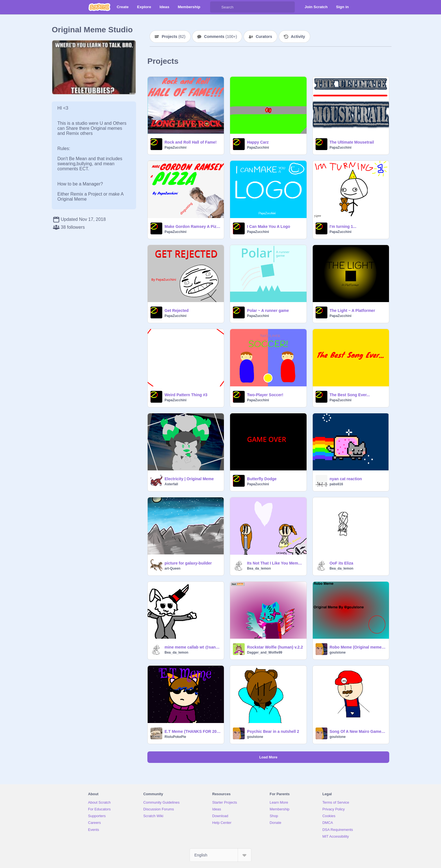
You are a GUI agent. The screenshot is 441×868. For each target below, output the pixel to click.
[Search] (216, 7)
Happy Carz (258, 142)
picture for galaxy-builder (188, 563)
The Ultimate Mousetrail (352, 142)
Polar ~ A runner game (268, 311)
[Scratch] (99, 7)
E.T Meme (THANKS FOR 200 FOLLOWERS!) (193, 731)
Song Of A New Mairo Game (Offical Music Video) (358, 731)
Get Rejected (177, 311)
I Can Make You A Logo (268, 226)
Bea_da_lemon (259, 568)
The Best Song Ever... (350, 395)
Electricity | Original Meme (189, 479)
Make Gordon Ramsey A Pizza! (193, 226)
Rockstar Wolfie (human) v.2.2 (275, 647)
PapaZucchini (175, 148)
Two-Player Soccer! (265, 395)
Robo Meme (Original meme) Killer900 (358, 647)
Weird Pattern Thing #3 (186, 395)
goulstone (338, 652)
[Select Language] (220, 855)
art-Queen (173, 568)
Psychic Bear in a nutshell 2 (273, 731)
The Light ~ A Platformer (352, 311)
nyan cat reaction (346, 479)
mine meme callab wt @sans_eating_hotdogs (193, 647)
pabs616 (336, 484)
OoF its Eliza (341, 563)
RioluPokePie (175, 737)
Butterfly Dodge (262, 479)
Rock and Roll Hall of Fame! (191, 142)
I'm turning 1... (343, 226)
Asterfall (171, 484)
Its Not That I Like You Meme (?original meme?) (275, 563)
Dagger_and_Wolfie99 (265, 652)
